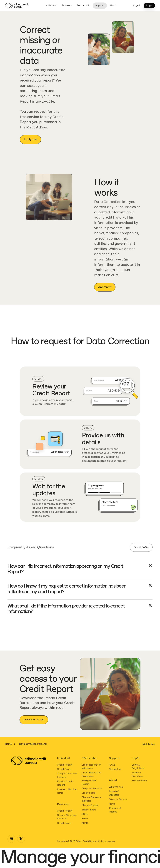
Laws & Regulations (138, 767)
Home (8, 744)
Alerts (85, 823)
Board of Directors (114, 793)
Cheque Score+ (90, 805)
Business (67, 6)
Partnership (83, 6)
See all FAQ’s (141, 547)
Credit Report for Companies (91, 774)
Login (149, 6)
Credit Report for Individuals (91, 767)
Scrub (85, 819)
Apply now (30, 140)
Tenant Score (89, 810)
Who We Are (116, 787)
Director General (118, 799)
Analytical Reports (92, 789)
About (113, 6)
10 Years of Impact (115, 810)
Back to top (148, 744)
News (112, 804)
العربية (136, 6)
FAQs (112, 765)
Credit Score (64, 769)
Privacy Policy (139, 781)
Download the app (34, 720)
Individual (51, 6)
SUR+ (85, 814)
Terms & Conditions (137, 774)
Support (100, 6)
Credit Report (65, 765)
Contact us (115, 769)
